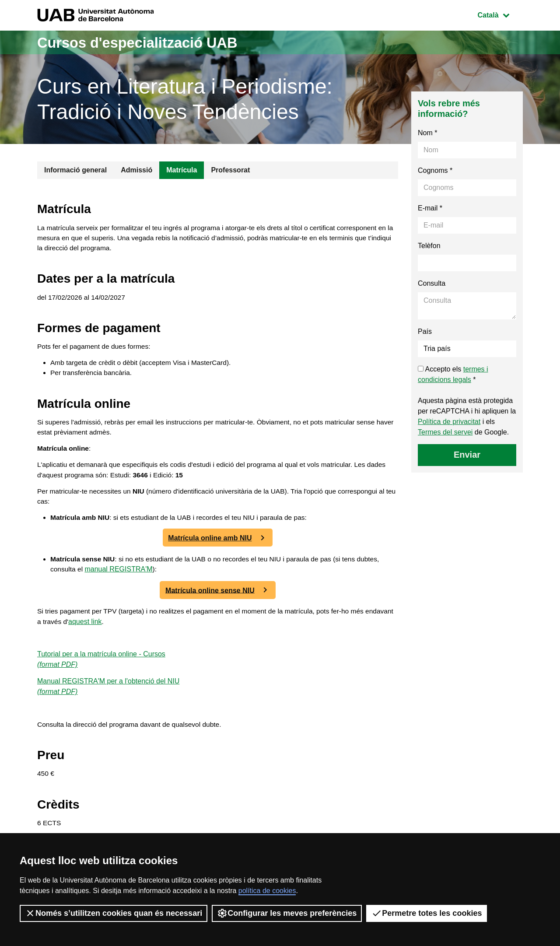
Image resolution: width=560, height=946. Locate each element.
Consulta (432, 283)
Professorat (230, 170)
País (425, 331)
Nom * (427, 133)
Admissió (136, 170)
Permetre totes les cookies (427, 913)
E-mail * (430, 208)
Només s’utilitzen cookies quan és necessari (114, 913)
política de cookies (267, 891)
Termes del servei (445, 432)
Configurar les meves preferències (287, 913)
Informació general (75, 170)
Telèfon (429, 246)
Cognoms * (435, 170)
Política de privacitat (449, 422)
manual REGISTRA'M (145, 580)
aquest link (117, 632)
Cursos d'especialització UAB (148, 42)
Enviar (467, 455)
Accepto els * (453, 374)
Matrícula (182, 170)
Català (500, 14)
